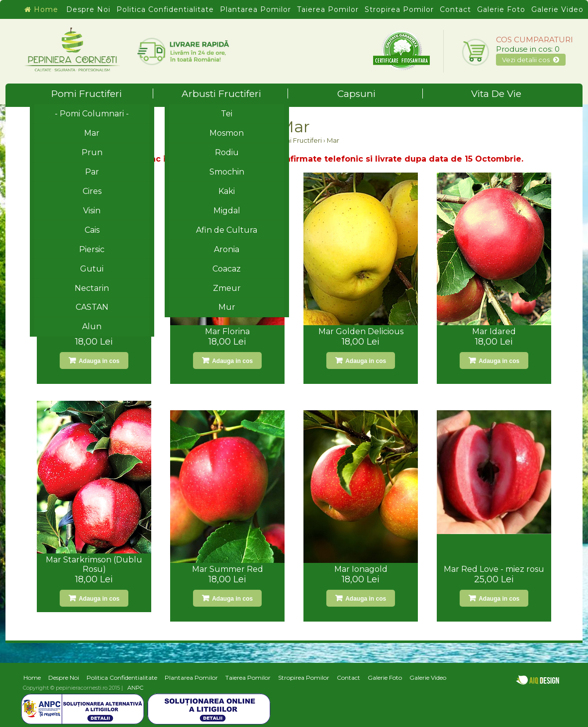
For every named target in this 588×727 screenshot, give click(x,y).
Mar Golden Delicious (361, 331)
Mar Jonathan (94, 331)
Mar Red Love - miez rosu (494, 569)
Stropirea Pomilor (399, 9)
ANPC (135, 688)
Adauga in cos (98, 361)
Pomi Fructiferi (102, 94)
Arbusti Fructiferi (235, 94)
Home (41, 9)
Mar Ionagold (361, 569)
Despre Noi (88, 9)
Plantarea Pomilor (255, 9)
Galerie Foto (501, 9)
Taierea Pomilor (328, 9)
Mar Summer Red (228, 569)
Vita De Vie (496, 94)
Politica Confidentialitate (165, 9)
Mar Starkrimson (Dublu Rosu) (94, 564)
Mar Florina (227, 331)
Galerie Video (557, 9)
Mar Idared (494, 331)
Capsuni (380, 94)
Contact (455, 9)
